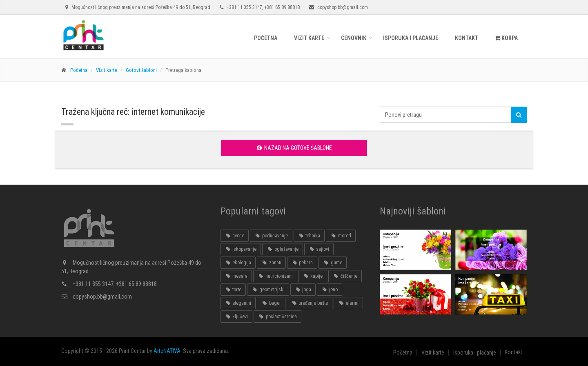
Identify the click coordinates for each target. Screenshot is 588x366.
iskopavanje (241, 249)
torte (233, 290)
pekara (302, 263)
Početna (266, 38)
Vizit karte (309, 38)
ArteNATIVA (167, 351)
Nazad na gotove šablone (294, 148)
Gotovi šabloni (141, 70)
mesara (236, 276)
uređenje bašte (310, 303)
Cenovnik (354, 38)
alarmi (348, 303)
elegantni (238, 303)
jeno (329, 290)
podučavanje (271, 236)
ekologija (238, 263)
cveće (235, 236)
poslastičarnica (277, 317)
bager (271, 303)
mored (341, 236)
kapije (313, 276)
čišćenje (345, 276)
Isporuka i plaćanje (411, 38)
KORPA (506, 38)
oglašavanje (282, 249)
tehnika (309, 236)
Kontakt (467, 38)
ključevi (236, 317)
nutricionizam (275, 276)
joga (303, 290)
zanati (271, 263)
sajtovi (319, 249)
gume (332, 263)
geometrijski (268, 290)
